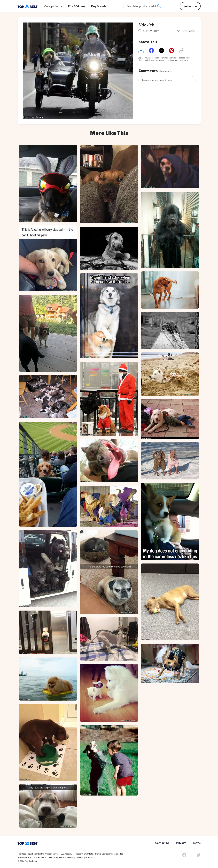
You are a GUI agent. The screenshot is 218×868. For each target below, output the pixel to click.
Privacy (181, 843)
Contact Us (162, 843)
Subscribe (190, 6)
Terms (197, 843)
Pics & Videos (77, 6)
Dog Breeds (99, 6)
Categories (53, 6)
